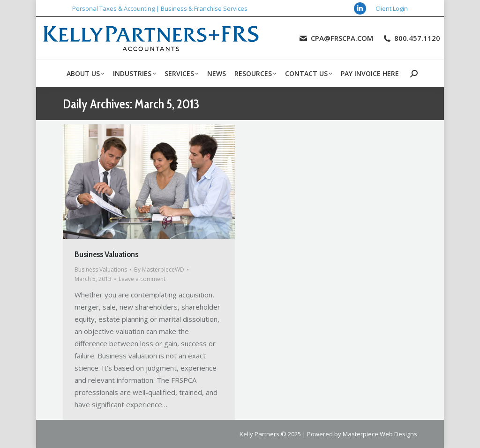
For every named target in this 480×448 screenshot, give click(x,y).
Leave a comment (142, 279)
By (159, 270)
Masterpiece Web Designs (380, 434)
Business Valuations (106, 254)
